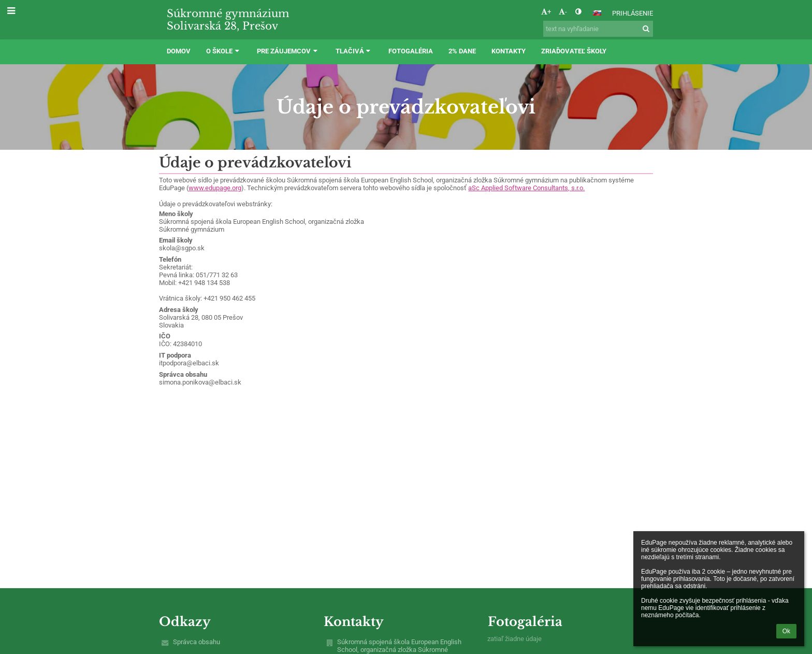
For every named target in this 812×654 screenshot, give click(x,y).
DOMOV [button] (179, 51)
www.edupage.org (215, 188)
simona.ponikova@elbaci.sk (200, 382)
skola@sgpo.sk (182, 248)
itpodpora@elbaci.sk (189, 363)
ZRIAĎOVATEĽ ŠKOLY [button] (574, 51)
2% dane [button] (462, 51)
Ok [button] (786, 631)
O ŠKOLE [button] (224, 51)
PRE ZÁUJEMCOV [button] (288, 51)
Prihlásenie (633, 13)
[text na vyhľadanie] (598, 29)
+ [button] (546, 12)
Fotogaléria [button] (411, 51)
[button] (597, 13)
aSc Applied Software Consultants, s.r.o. (526, 188)
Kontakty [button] (509, 51)
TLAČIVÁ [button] (354, 51)
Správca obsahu (197, 642)
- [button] (563, 12)
